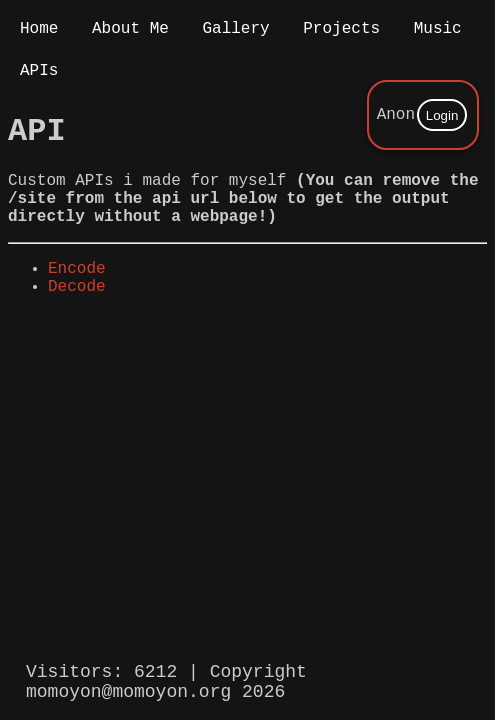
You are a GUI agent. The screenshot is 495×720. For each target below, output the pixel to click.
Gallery (235, 31)
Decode (77, 319)
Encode (77, 297)
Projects (341, 31)
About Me (130, 31)
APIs (39, 77)
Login (442, 117)
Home (39, 31)
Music (438, 31)
